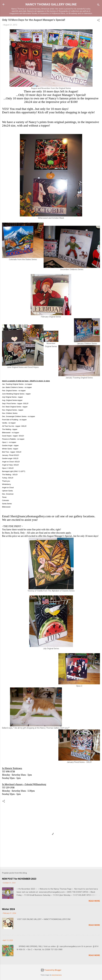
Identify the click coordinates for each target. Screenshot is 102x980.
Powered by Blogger (51, 970)
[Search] (98, 5)
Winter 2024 (8, 909)
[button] (98, 21)
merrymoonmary (57, 975)
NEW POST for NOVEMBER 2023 (19, 879)
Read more (94, 901)
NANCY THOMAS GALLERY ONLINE (51, 4)
